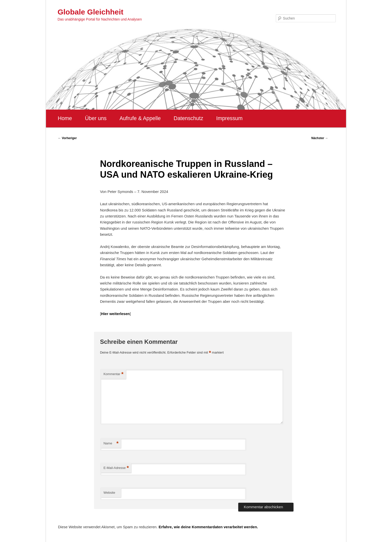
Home (65, 118)
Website (109, 493)
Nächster (320, 138)
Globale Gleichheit (90, 12)
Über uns (96, 118)
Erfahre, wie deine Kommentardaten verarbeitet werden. (208, 527)
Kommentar (113, 374)
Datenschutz (188, 118)
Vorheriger (67, 138)
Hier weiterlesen (115, 314)
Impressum (229, 118)
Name (111, 444)
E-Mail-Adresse (116, 468)
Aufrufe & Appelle (140, 118)
